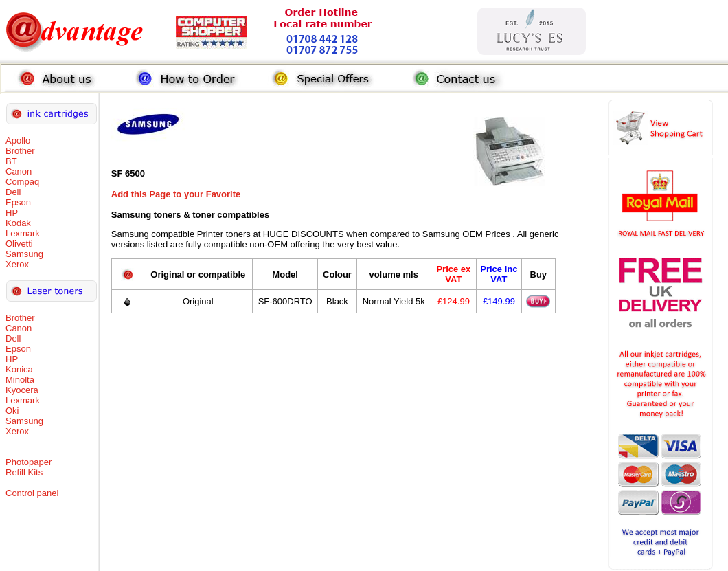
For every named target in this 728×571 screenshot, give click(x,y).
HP (12, 213)
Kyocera (22, 390)
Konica (19, 369)
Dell (13, 192)
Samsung (24, 254)
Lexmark (23, 233)
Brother (20, 151)
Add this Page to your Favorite (176, 194)
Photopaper (29, 462)
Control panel (32, 493)
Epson (18, 202)
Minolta (20, 380)
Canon (19, 171)
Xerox (17, 264)
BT (11, 161)
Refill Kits (24, 472)
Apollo (18, 141)
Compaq (22, 182)
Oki (12, 411)
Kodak (18, 223)
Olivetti (19, 244)
